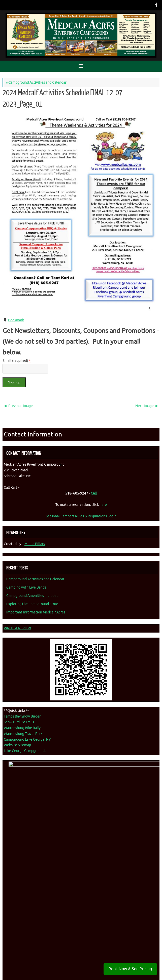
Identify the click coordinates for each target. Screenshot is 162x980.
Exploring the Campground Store (32, 604)
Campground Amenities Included (32, 596)
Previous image (18, 406)
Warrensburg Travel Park (23, 734)
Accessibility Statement (63, 954)
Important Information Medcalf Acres (36, 612)
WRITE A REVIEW (17, 628)
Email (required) (17, 361)
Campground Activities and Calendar (36, 83)
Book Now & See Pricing (130, 969)
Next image (147, 406)
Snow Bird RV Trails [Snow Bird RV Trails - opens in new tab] (19, 722)
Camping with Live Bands (26, 587)
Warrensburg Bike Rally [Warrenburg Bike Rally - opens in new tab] (22, 728)
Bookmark (16, 320)
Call (94, 493)
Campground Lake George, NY (27, 740)
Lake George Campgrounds (25, 751)
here (103, 505)
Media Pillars (35, 544)
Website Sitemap (17, 745)
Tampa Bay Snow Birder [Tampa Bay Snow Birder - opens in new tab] (22, 716)
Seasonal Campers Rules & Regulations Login (81, 516)
